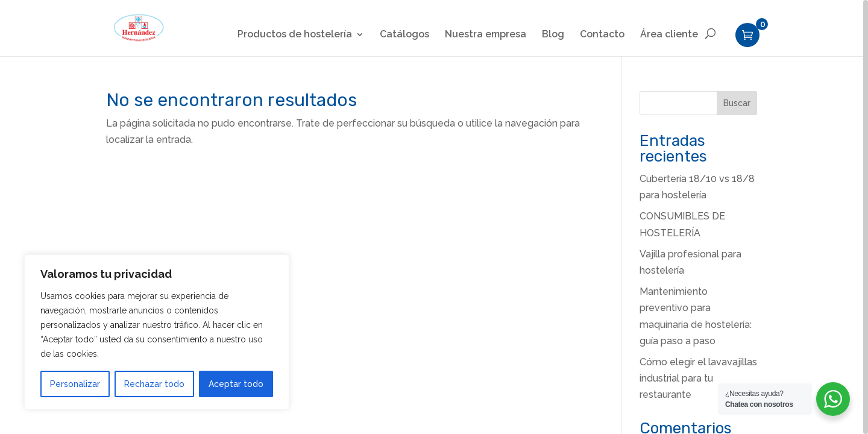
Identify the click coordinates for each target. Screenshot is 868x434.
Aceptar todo (236, 384)
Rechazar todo (154, 384)
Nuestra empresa (486, 35)
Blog (553, 35)
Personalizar (75, 384)
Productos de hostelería (295, 35)
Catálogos (404, 35)
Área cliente (669, 35)
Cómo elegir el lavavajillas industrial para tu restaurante (698, 378)
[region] (434, 217)
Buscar (737, 103)
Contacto (602, 35)
